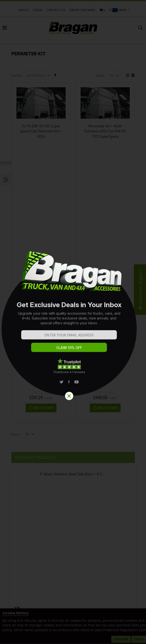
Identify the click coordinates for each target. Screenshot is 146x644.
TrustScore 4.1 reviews (69, 372)
